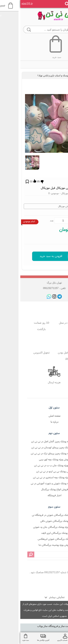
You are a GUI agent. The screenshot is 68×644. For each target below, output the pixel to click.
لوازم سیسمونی (58, 75)
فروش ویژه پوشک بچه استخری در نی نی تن (34, 477)
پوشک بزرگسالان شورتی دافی (34, 521)
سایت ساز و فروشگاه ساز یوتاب (34, 626)
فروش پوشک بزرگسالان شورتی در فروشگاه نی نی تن (34, 516)
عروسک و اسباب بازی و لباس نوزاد (34, 75)
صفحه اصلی (34, 416)
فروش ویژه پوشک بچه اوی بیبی (34, 459)
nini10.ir (7, 4)
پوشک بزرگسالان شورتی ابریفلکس (34, 539)
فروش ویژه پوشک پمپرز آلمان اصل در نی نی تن (34, 441)
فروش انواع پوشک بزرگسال (34, 489)
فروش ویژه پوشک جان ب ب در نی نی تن (34, 465)
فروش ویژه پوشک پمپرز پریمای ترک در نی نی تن (34, 453)
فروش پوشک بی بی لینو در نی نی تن (34, 471)
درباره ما (34, 422)
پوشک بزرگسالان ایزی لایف (34, 533)
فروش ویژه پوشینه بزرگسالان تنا (34, 545)
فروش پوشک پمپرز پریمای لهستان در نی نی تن (34, 447)
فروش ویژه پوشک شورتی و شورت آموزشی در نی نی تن (34, 484)
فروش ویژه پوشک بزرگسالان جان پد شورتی (34, 527)
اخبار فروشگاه (34, 495)
